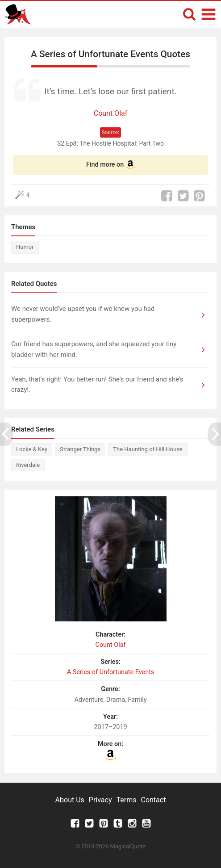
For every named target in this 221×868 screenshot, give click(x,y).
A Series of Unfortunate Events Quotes (110, 54)
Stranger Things (80, 449)
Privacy (100, 800)
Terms (127, 800)
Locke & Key (32, 449)
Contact (153, 800)
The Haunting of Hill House (148, 449)
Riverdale (28, 465)
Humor (25, 247)
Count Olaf (111, 113)
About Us (70, 800)
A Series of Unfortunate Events (111, 672)
